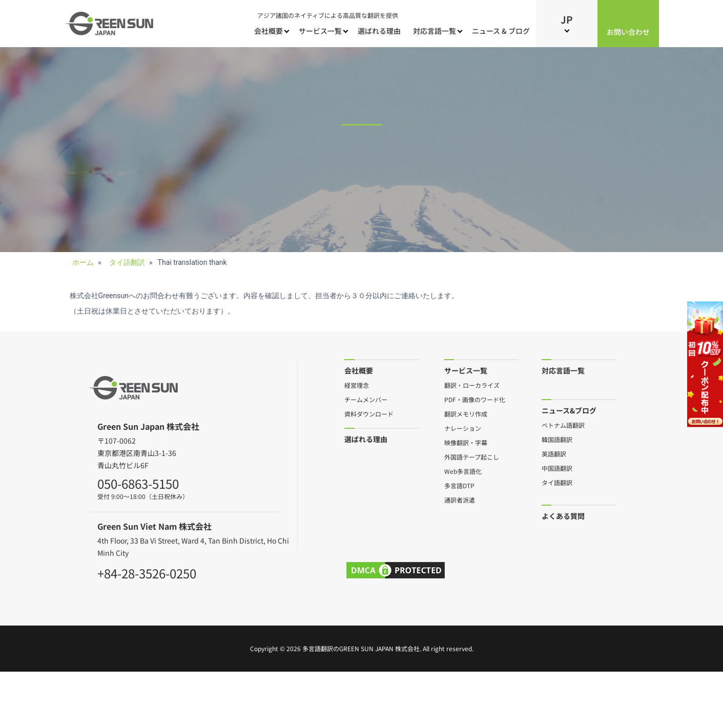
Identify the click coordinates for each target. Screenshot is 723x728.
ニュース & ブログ (501, 31)
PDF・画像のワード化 (475, 399)
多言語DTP (459, 485)
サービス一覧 (320, 31)
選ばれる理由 (379, 31)
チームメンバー (366, 399)
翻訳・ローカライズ (472, 385)
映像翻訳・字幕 (466, 442)
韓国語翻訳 (557, 439)
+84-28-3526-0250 (147, 572)
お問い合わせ (628, 32)
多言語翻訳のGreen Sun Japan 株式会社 (361, 648)
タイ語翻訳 (557, 482)
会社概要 (268, 31)
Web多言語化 (463, 471)
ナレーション (463, 428)
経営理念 (357, 385)
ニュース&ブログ (569, 410)
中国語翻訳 (557, 468)
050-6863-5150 (138, 482)
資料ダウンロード (369, 413)
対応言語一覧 (435, 31)
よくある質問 (563, 516)
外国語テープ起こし (472, 456)
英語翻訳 (554, 453)
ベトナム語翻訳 (563, 425)
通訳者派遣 (460, 500)
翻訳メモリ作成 (466, 413)
